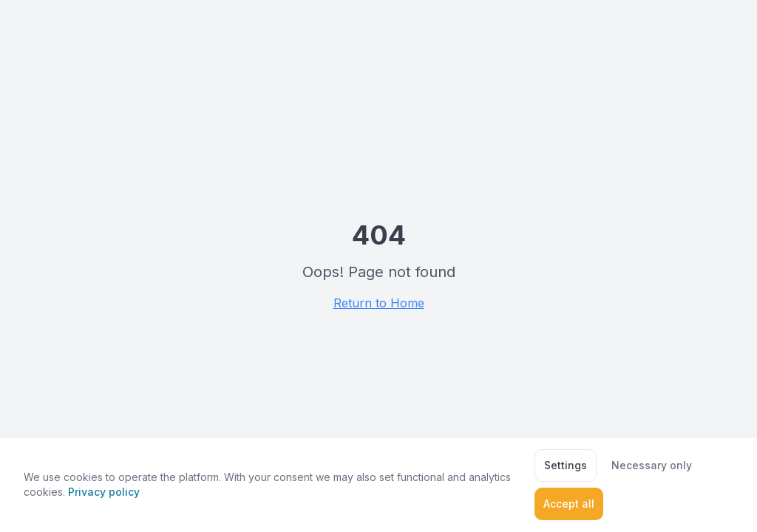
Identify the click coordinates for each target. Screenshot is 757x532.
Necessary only (652, 465)
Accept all (569, 504)
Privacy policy (104, 492)
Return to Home (379, 303)
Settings (566, 465)
